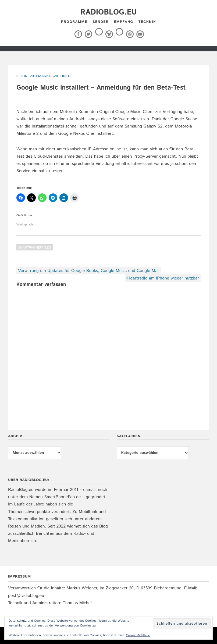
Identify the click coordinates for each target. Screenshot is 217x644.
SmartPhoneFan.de (35, 248)
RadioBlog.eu (108, 12)
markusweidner (54, 76)
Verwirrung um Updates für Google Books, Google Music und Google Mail (89, 271)
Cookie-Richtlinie (138, 635)
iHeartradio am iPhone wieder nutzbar (163, 278)
